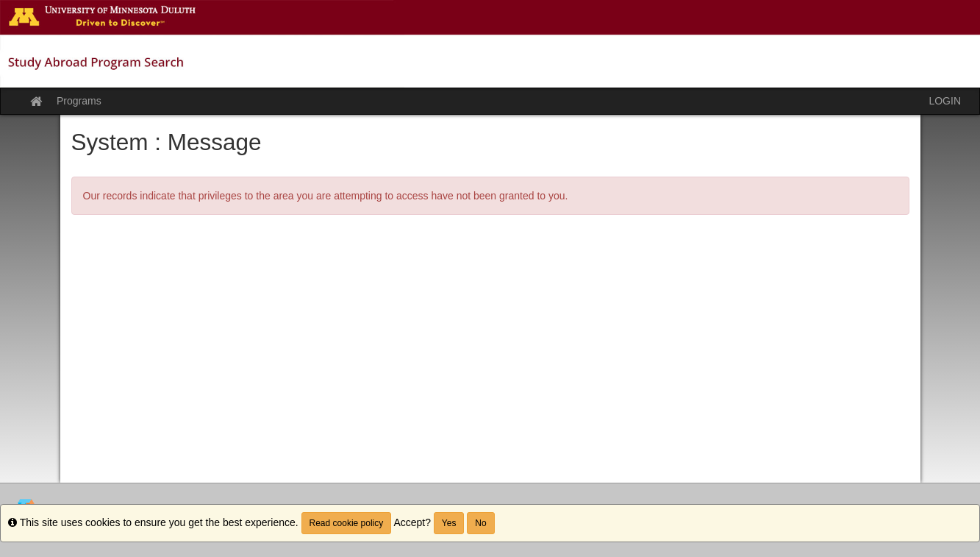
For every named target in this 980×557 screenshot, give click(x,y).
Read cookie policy (347, 523)
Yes (449, 523)
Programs (79, 101)
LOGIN (945, 101)
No (480, 523)
